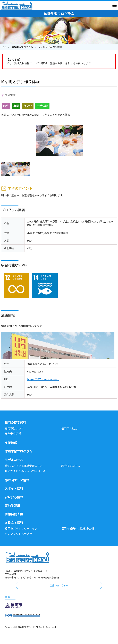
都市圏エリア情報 (17, 480)
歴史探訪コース (71, 466)
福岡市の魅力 (69, 428)
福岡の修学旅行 (15, 422)
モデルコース (14, 460)
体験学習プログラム (22, 47)
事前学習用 (12, 505)
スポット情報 (14, 488)
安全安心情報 (13, 433)
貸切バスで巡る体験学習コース (24, 466)
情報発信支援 (14, 514)
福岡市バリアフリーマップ (21, 528)
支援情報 (11, 443)
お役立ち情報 (14, 522)
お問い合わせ (62, 585)
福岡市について (14, 428)
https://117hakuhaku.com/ (43, 379)
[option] (60, 140)
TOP (4, 47)
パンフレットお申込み (18, 534)
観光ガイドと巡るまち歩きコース (25, 471)
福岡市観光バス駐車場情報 (78, 528)
